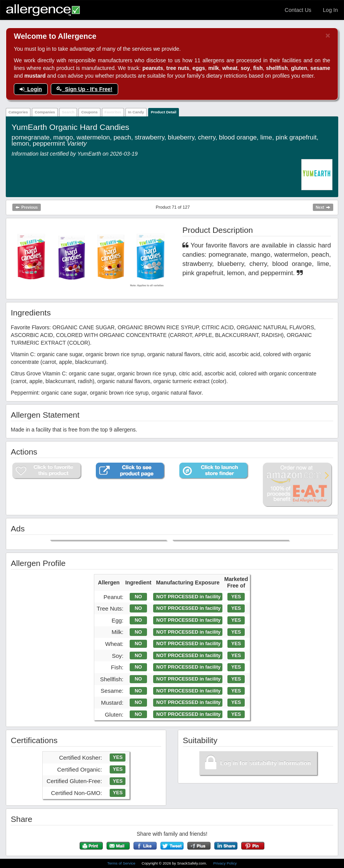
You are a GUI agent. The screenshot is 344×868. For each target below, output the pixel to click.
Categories (18, 112)
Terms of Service (122, 863)
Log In (330, 10)
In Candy (136, 112)
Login (31, 89)
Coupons (89, 112)
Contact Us (298, 10)
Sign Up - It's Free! (84, 89)
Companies (45, 112)
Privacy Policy (225, 863)
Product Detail (164, 112)
